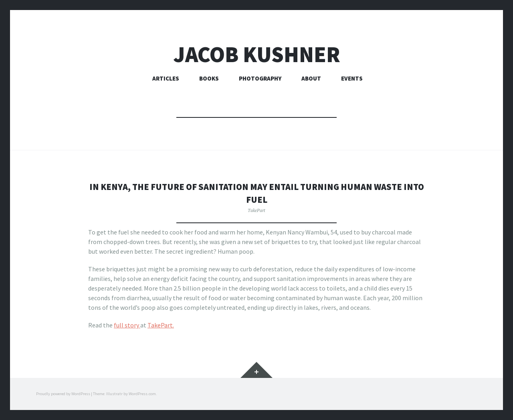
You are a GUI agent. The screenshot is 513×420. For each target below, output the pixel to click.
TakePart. (161, 325)
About (311, 78)
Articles (166, 78)
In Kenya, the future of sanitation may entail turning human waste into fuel (257, 192)
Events (352, 78)
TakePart (256, 210)
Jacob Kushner (257, 54)
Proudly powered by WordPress (63, 394)
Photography (260, 78)
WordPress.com (142, 394)
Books (209, 78)
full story (127, 325)
